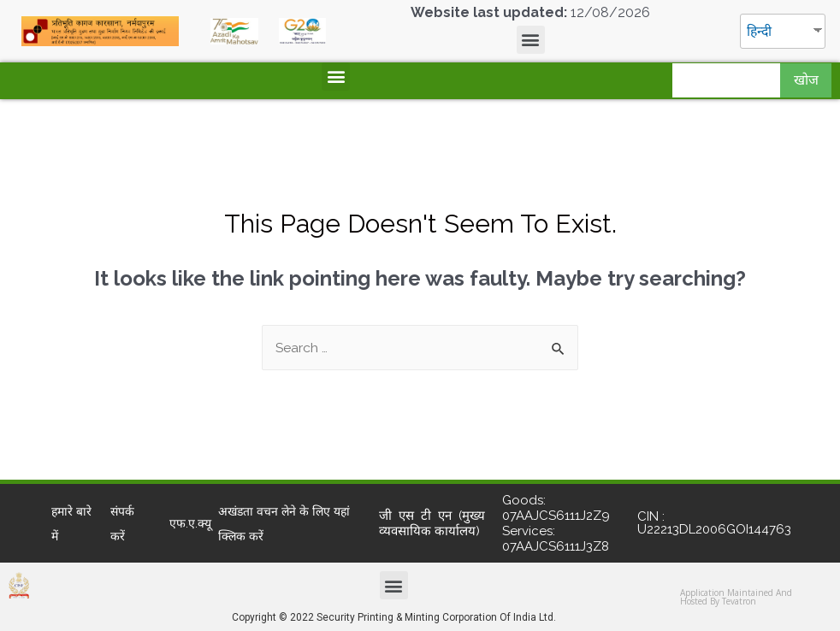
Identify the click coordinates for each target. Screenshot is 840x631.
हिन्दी (760, 31)
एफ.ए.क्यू (190, 523)
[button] (531, 40)
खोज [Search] (806, 80)
